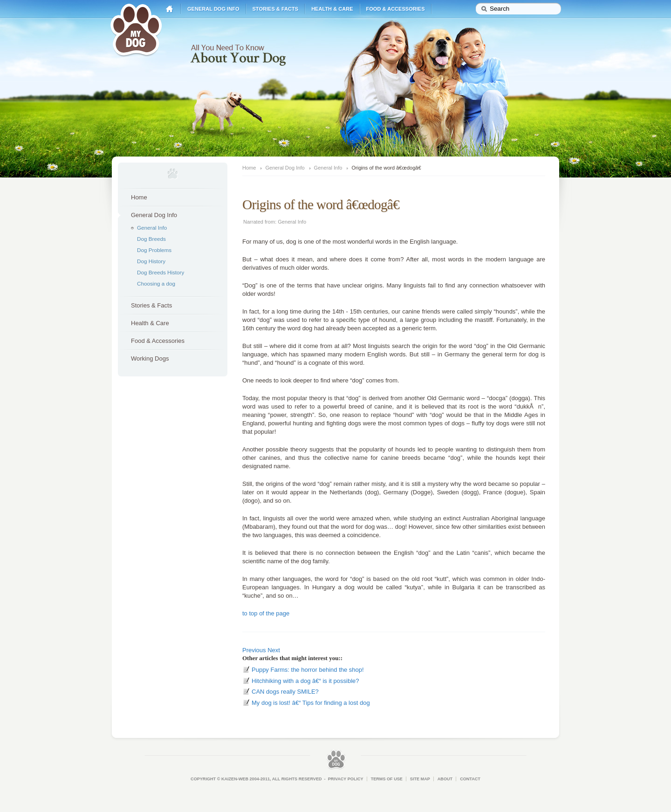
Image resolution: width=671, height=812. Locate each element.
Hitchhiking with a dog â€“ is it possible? (305, 681)
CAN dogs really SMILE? (285, 692)
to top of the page (266, 613)
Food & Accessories (396, 9)
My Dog (136, 29)
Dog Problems (154, 250)
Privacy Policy (346, 779)
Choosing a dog (156, 283)
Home (170, 9)
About (445, 779)
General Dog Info (213, 9)
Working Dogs (150, 358)
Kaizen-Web (235, 779)
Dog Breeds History (161, 272)
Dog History (151, 261)
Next (274, 650)
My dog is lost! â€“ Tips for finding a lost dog (311, 703)
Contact (470, 779)
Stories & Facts (276, 9)
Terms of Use (387, 779)
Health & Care (332, 9)
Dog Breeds (151, 239)
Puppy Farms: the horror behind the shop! (308, 670)
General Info (152, 228)
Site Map (420, 779)
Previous (254, 650)
